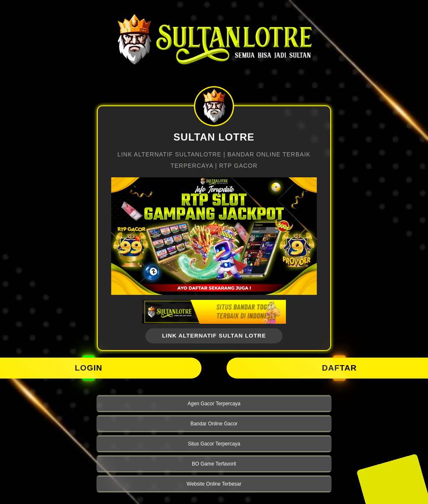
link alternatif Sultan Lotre (214, 336)
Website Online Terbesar (214, 484)
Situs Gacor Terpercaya (214, 444)
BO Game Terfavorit (214, 464)
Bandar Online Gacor (214, 424)
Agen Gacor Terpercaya (214, 404)
